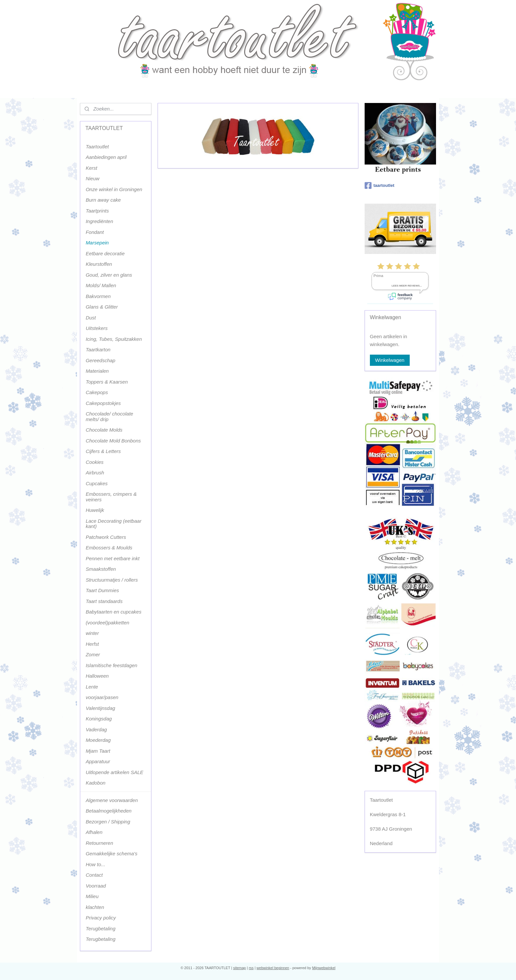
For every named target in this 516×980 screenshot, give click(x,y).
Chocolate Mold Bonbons (113, 441)
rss (251, 968)
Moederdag (98, 740)
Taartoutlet (97, 147)
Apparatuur (98, 761)
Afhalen (94, 832)
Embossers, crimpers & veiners (111, 497)
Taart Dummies (102, 590)
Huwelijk (95, 510)
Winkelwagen (390, 360)
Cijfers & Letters (103, 451)
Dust (91, 318)
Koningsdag (99, 719)
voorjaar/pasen (102, 697)
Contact (94, 875)
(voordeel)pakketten (107, 623)
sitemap (239, 968)
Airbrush (95, 473)
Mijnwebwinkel (324, 968)
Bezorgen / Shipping (108, 822)
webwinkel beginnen (273, 968)
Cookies (94, 462)
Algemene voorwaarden (112, 800)
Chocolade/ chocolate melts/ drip (109, 416)
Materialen (97, 371)
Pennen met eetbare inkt (112, 558)
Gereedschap (100, 360)
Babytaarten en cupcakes (113, 612)
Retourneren (99, 843)
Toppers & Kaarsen (107, 382)
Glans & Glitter (102, 307)
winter (92, 633)
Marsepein (97, 243)
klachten (95, 907)
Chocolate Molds (104, 430)
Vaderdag (96, 729)
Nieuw (92, 178)
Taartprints (97, 211)
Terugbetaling (100, 929)
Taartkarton (98, 350)
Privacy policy (101, 918)
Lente (92, 687)
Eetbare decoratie (105, 253)
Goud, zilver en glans (109, 275)
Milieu (92, 896)
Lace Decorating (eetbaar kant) (113, 524)
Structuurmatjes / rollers (112, 580)
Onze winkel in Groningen (114, 189)
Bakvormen (98, 296)
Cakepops (97, 392)
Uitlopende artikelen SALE (114, 772)
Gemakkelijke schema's (111, 854)
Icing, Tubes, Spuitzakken (114, 339)
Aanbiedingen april (106, 157)
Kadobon (95, 783)
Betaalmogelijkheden (108, 811)
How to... (95, 864)
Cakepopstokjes (103, 403)
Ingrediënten (99, 221)
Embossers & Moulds (109, 548)
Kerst (91, 168)
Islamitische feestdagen (111, 665)
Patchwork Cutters (106, 537)
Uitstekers (97, 328)
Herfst (92, 644)
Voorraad (96, 886)
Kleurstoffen (99, 264)
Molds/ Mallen (101, 285)
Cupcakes (97, 483)
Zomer (93, 654)
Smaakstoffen (101, 569)
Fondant (95, 232)
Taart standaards (104, 601)
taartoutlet (380, 186)
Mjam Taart (98, 751)
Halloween (97, 676)
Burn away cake (103, 200)
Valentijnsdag (100, 708)
